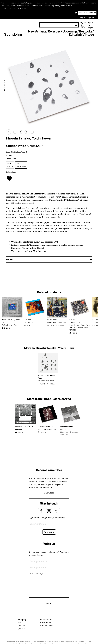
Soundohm (13, 34)
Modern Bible (65, 429)
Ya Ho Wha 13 (52, 320)
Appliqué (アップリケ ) (24, 426)
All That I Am (29, 322)
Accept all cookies (87, 13)
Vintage (88, 35)
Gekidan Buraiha (67, 426)
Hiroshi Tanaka (18, 138)
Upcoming (70, 31)
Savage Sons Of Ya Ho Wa (56, 322)
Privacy (21, 626)
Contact (22, 629)
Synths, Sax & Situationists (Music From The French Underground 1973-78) (79, 326)
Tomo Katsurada (8, 320)
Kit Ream (28, 320)
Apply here (49, 493)
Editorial (75, 35)
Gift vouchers (46, 626)
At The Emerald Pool (10, 325)
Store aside (45, 623)
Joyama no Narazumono (47, 426)
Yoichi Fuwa (41, 138)
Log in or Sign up (87, 18)
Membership (46, 620)
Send (49, 603)
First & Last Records (19, 152)
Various (72, 320)
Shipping (22, 620)
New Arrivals (37, 31)
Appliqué (19, 429)
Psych (14, 158)
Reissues (54, 31)
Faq (20, 623)
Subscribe (49, 532)
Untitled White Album (46, 381)
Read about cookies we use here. (14, 8)
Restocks (86, 31)
